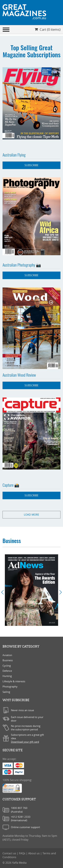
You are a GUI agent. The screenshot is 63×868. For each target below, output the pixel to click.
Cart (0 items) (48, 29)
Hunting (7, 676)
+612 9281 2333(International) (21, 818)
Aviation (7, 655)
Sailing (6, 692)
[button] (4, 592)
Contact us (10, 853)
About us (34, 853)
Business (8, 660)
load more (32, 515)
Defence (7, 671)
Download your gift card (25, 742)
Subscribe (32, 165)
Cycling (7, 666)
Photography (10, 686)
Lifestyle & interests (14, 681)
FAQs (23, 853)
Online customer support (25, 827)
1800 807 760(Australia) (19, 810)
